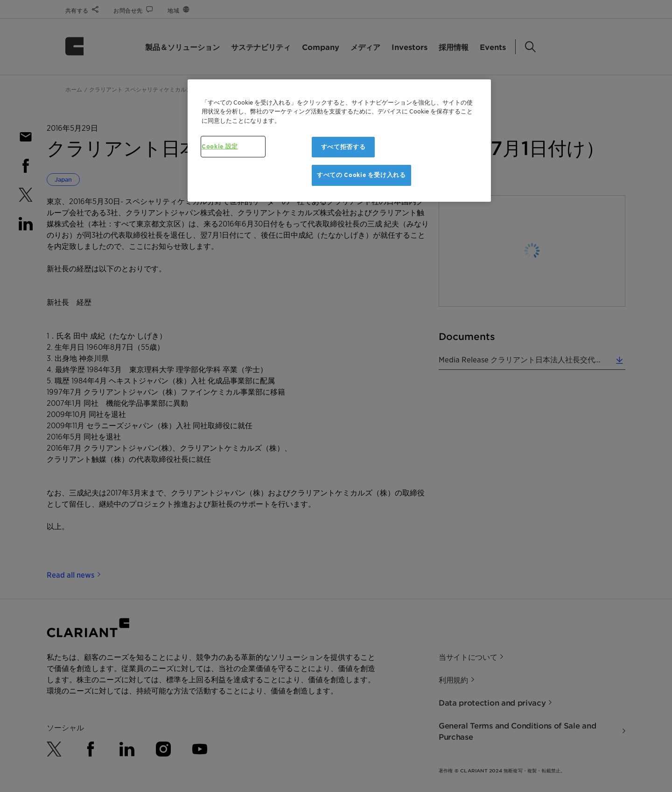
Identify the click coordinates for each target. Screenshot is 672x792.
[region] (339, 141)
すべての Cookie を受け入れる (361, 175)
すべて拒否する (343, 147)
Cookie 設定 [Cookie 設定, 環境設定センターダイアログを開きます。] (220, 146)
